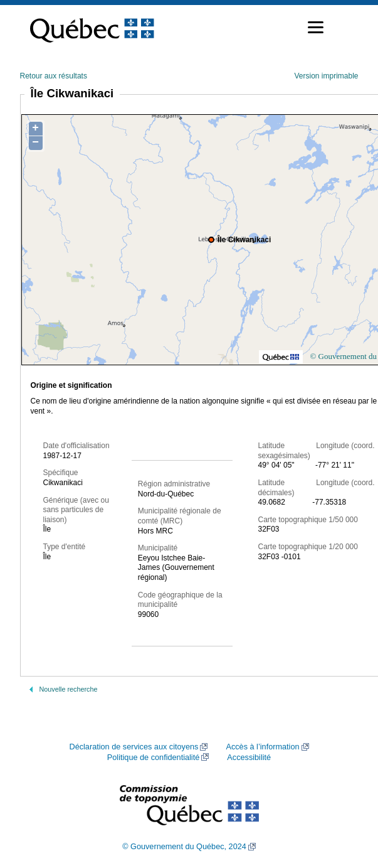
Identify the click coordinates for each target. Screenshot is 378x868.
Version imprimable (326, 76)
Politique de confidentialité (153, 758)
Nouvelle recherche (69, 689)
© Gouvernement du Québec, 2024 (184, 847)
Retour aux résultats (54, 76)
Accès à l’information (262, 747)
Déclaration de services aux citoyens (134, 747)
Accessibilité (249, 758)
